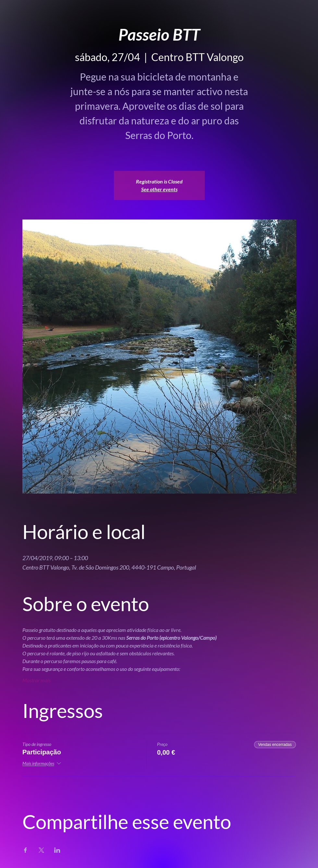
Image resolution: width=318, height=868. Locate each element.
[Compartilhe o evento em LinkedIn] (57, 850)
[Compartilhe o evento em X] (41, 850)
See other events (159, 189)
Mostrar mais (37, 680)
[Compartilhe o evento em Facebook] (25, 850)
